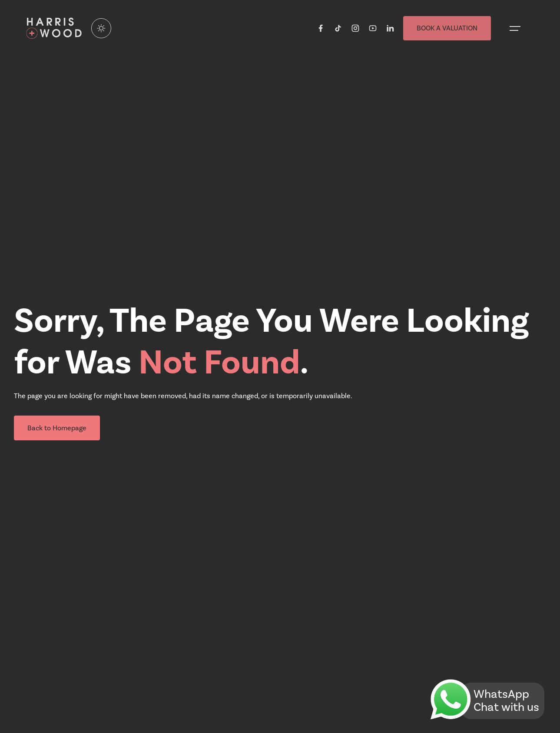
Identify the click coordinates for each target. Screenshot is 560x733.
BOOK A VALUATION (447, 28)
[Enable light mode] (101, 28)
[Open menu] (515, 28)
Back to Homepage (57, 428)
